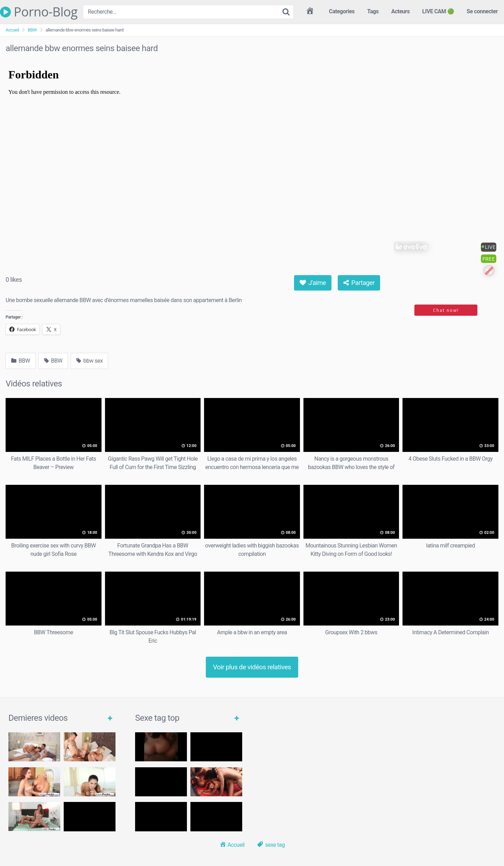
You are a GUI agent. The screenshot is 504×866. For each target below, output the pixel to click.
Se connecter (482, 11)
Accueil (12, 30)
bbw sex (89, 361)
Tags (373, 11)
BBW (32, 30)
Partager (359, 283)
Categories (342, 11)
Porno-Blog (39, 12)
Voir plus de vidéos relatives (252, 667)
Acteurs (401, 11)
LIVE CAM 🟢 (438, 11)
